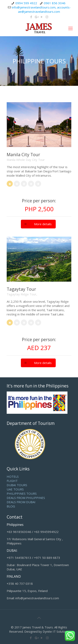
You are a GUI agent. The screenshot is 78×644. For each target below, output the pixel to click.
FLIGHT (12, 481)
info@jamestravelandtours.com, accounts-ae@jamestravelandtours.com (41, 9)
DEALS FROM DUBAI (21, 502)
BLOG (11, 506)
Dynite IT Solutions (56, 631)
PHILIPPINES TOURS (22, 493)
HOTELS (13, 476)
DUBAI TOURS (17, 485)
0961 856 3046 (55, 3)
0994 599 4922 (26, 3)
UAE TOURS (15, 489)
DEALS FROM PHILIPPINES (26, 498)
